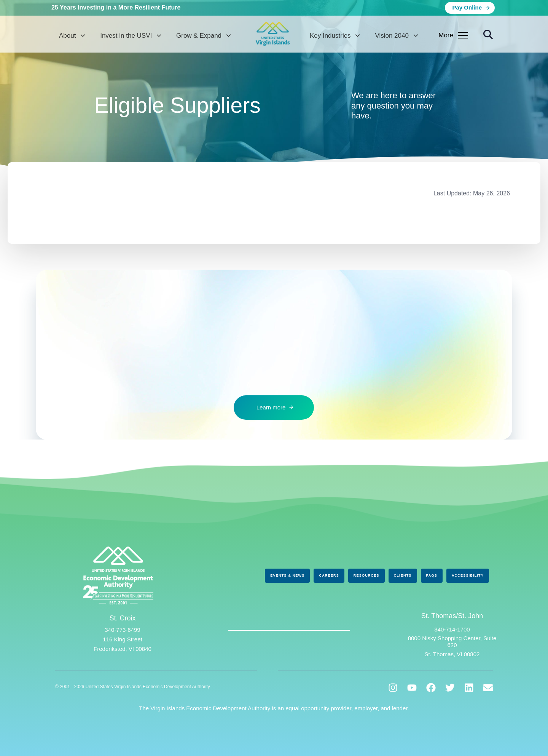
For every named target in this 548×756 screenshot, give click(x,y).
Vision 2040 (396, 36)
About (72, 36)
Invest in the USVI (131, 36)
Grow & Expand (203, 36)
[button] (488, 34)
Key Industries (335, 36)
